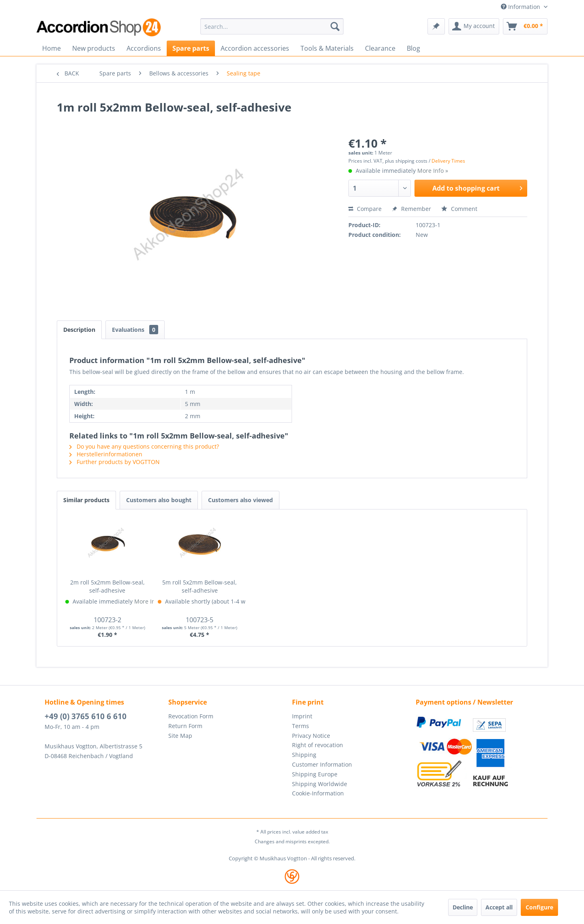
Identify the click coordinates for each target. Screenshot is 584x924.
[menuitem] (272, 26)
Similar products (86, 500)
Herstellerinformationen (106, 454)
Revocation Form (191, 716)
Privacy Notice (311, 736)
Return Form (185, 726)
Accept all (499, 907)
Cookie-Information (318, 793)
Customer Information (322, 764)
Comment (459, 209)
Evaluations (135, 330)
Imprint (302, 716)
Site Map (180, 736)
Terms (301, 726)
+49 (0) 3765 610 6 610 (86, 716)
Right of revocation (318, 745)
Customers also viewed (240, 500)
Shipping (304, 755)
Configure (539, 907)
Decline (463, 907)
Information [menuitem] (521, 7)
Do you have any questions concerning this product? (144, 446)
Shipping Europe (315, 774)
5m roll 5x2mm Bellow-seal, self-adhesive (200, 586)
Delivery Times (448, 161)
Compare (365, 209)
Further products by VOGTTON (115, 462)
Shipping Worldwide (320, 784)
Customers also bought (159, 500)
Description (79, 330)
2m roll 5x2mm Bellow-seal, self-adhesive (107, 586)
